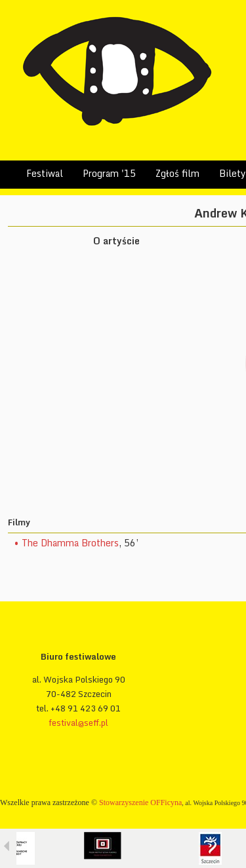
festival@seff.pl (78, 723)
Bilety (233, 173)
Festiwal (45, 173)
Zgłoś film (177, 173)
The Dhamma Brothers (70, 543)
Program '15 (109, 173)
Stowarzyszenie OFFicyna (140, 802)
